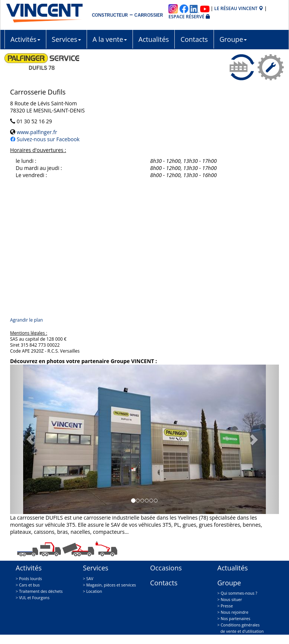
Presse (227, 606)
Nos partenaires (235, 619)
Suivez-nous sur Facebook (47, 139)
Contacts (194, 39)
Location (94, 591)
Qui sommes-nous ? (239, 593)
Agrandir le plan (27, 320)
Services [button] (66, 39)
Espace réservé (189, 17)
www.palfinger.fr (36, 132)
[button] (30, 439)
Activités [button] (25, 39)
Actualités (154, 39)
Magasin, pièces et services (111, 585)
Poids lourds (30, 579)
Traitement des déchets (41, 591)
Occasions (166, 568)
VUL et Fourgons (34, 598)
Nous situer (231, 600)
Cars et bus (29, 585)
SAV (90, 579)
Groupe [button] (233, 39)
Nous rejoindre (234, 612)
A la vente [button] (110, 39)
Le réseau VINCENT (239, 8)
